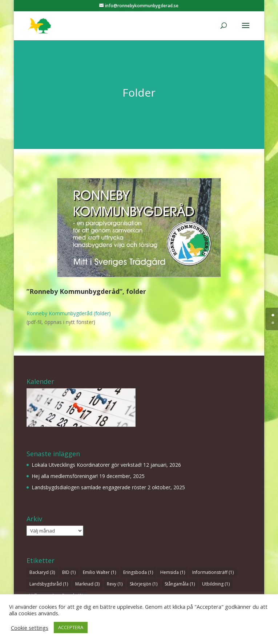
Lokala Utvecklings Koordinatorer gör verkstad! (87, 465)
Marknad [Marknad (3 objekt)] (87, 584)
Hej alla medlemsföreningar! (65, 476)
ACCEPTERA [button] (71, 627)
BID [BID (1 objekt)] (69, 572)
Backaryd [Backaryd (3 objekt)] (42, 572)
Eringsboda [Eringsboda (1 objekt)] (138, 572)
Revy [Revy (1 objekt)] (115, 584)
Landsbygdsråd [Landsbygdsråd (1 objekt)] (49, 584)
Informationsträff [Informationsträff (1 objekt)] (213, 572)
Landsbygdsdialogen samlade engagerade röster (89, 487)
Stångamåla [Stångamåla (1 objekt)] (180, 584)
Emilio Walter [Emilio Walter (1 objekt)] (99, 572)
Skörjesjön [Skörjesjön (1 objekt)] (144, 584)
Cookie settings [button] (30, 628)
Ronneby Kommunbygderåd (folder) (69, 313)
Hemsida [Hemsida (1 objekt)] (173, 572)
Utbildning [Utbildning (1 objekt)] (216, 584)
